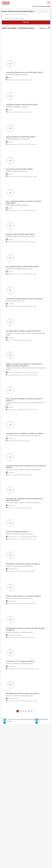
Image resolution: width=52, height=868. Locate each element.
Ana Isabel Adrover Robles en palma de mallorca (23, 331)
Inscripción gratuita (45, 6)
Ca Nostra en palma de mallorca (17, 532)
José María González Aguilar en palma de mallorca (24, 299)
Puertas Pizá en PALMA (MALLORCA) (19, 169)
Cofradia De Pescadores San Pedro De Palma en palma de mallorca (26, 629)
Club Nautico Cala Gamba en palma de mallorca (23, 564)
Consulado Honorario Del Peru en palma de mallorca (25, 433)
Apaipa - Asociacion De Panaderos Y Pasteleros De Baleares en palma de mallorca (24, 365)
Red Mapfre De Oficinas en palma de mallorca (22, 693)
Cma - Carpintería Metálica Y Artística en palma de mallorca (24, 400)
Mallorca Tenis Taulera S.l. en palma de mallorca (23, 596)
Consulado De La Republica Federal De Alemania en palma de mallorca (24, 499)
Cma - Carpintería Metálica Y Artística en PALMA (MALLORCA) (23, 202)
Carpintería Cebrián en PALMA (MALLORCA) (22, 105)
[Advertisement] (26, 42)
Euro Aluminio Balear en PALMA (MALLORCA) (22, 266)
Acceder (37, 6)
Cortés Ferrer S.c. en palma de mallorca (20, 661)
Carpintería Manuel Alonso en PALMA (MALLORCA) (24, 72)
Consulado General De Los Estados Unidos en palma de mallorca (26, 467)
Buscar (26, 22)
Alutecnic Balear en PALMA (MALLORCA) (21, 137)
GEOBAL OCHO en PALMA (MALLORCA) (20, 234)
